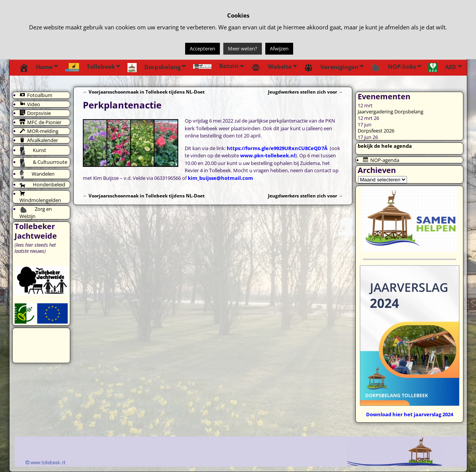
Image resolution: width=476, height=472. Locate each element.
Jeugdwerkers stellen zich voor (305, 92)
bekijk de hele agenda (385, 146)
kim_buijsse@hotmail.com (220, 178)
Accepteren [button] (203, 48)
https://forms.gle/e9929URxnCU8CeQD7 (275, 148)
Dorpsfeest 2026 (376, 131)
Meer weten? (243, 48)
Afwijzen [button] (279, 48)
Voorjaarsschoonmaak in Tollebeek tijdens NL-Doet (144, 92)
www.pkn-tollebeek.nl (268, 155)
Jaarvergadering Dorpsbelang (390, 112)
